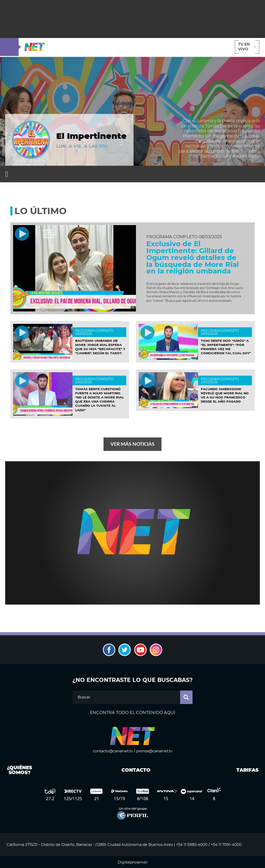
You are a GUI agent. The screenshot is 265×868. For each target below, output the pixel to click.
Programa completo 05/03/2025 (94, 332)
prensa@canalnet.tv (154, 751)
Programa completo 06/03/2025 (184, 237)
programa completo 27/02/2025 (94, 380)
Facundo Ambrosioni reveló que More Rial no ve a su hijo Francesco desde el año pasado (225, 395)
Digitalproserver (133, 862)
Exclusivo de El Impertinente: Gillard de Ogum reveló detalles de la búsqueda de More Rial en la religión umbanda (193, 257)
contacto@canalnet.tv (113, 751)
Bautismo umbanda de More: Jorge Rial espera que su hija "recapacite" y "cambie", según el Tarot (100, 347)
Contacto (134, 770)
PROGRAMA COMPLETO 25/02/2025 (220, 380)
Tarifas (247, 770)
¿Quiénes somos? (19, 770)
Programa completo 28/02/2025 (220, 332)
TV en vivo (247, 47)
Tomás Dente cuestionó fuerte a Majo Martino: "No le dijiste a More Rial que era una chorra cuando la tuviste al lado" (99, 399)
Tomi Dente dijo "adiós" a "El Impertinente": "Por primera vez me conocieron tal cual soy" (226, 347)
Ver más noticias (132, 444)
